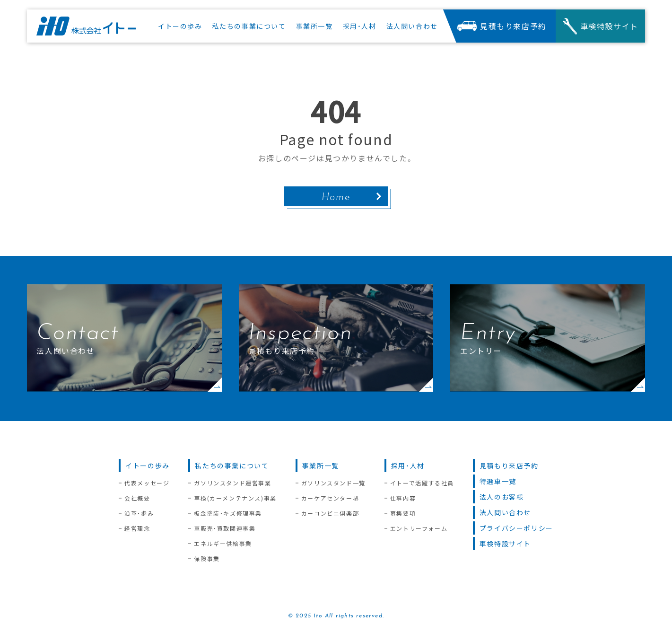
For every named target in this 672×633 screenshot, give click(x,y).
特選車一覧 (498, 481)
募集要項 (403, 513)
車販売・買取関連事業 (225, 528)
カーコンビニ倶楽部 (330, 513)
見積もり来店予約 (509, 466)
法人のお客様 (502, 497)
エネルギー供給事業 (223, 544)
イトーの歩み (148, 466)
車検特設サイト (505, 544)
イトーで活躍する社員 (422, 483)
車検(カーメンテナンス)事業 (235, 498)
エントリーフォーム (419, 528)
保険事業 (207, 559)
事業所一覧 (321, 466)
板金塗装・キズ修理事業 (228, 513)
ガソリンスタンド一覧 (333, 483)
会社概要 (137, 498)
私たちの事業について (232, 466)
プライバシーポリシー (516, 528)
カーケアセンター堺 (330, 498)
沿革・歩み (139, 513)
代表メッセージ (147, 483)
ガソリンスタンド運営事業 (232, 483)
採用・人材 (408, 466)
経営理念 (137, 528)
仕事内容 (403, 498)
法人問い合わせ (505, 512)
